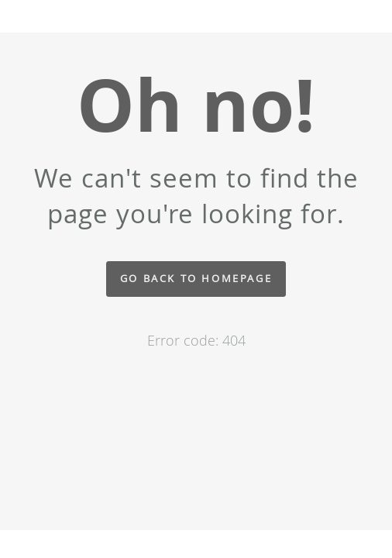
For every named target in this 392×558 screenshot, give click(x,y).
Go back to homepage (196, 279)
